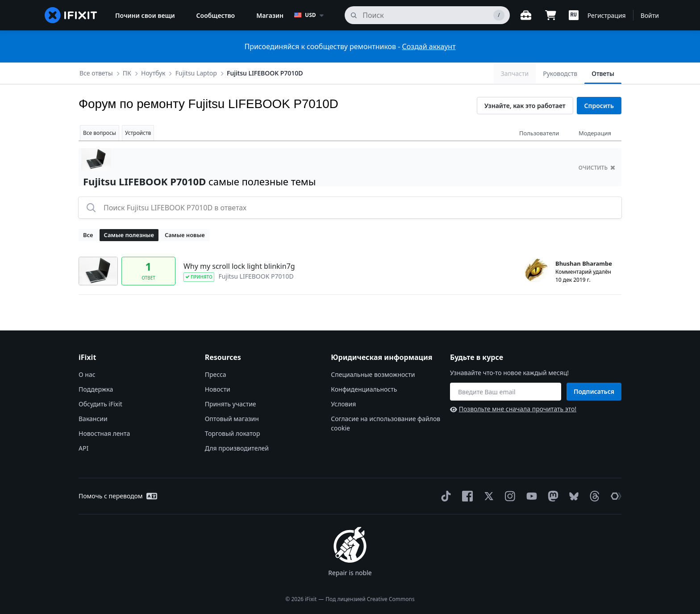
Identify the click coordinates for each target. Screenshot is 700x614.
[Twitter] (487, 496)
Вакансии (93, 419)
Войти (650, 15)
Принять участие (231, 404)
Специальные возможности (373, 374)
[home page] (71, 15)
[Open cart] (551, 15)
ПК (127, 73)
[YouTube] (530, 496)
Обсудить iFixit (100, 404)
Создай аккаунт (429, 46)
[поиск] (427, 15)
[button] (574, 15)
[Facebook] (466, 496)
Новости (218, 389)
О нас (87, 374)
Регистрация (607, 15)
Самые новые (185, 235)
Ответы (603, 73)
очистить (597, 168)
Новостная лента (104, 433)
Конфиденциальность (364, 389)
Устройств (138, 133)
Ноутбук (153, 73)
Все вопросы (100, 133)
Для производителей (237, 448)
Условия (343, 404)
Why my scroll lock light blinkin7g (239, 266)
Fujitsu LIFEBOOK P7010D (265, 73)
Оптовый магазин (232, 419)
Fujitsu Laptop (196, 73)
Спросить (599, 106)
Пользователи (539, 133)
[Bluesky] (572, 496)
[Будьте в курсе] (506, 392)
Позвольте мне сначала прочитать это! (513, 409)
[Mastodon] (551, 496)
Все (88, 235)
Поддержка (96, 389)
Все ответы (96, 73)
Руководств (560, 73)
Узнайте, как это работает (525, 106)
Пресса (216, 374)
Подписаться (594, 391)
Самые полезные (129, 235)
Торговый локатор (233, 433)
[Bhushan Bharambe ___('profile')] (536, 271)
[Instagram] (508, 496)
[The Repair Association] (614, 496)
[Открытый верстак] (526, 15)
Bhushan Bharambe (584, 263)
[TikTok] (444, 496)
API (83, 448)
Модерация (595, 133)
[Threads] (593, 496)
